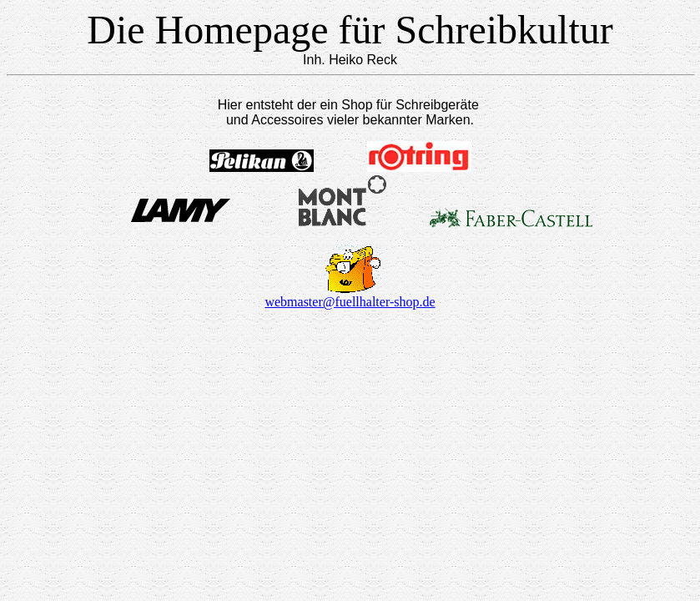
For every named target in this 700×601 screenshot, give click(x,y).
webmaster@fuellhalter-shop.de (350, 302)
